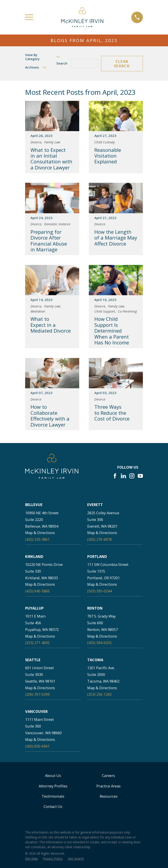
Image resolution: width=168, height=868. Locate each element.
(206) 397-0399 (37, 694)
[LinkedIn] (123, 476)
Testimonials (53, 796)
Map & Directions (40, 533)
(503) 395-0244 (99, 591)
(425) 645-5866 (37, 591)
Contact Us (53, 806)
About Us (53, 776)
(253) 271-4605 (37, 643)
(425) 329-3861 (37, 539)
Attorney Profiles (53, 786)
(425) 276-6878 (99, 539)
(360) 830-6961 (37, 746)
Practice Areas (108, 786)
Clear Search (122, 64)
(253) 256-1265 (99, 694)
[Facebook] (115, 476)
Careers (108, 776)
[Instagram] (132, 476)
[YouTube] (140, 476)
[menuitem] (31, 859)
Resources (109, 796)
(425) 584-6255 (99, 643)
